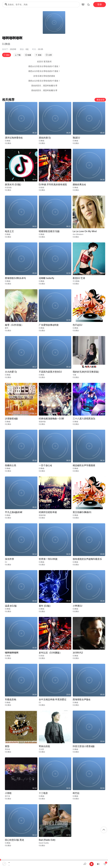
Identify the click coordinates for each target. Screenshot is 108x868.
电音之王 (9, 231)
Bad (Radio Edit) (47, 840)
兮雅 (74, 375)
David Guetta (44, 843)
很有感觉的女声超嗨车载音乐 (87, 559)
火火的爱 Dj (11, 372)
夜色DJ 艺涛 (79, 278)
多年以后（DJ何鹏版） (50, 653)
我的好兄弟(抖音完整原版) (86, 372)
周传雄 (7, 749)
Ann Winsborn (78, 234)
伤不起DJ (77, 325)
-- (9, 862)
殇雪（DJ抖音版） (14, 325)
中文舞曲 (76, 281)
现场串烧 (42, 422)
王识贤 (41, 749)
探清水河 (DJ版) (13, 185)
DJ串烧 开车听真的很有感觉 (53, 185)
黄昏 (7, 746)
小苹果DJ (77, 606)
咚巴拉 (76, 793)
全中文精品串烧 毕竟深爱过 (53, 699)
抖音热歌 (8, 188)
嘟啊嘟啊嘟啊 (12, 653)
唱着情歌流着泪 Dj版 (49, 231)
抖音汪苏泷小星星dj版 (84, 746)
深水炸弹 (9, 559)
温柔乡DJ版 (11, 606)
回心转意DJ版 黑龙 (14, 840)
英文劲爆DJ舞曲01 (82, 512)
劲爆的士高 (11, 465)
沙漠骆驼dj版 (11, 419)
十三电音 (43, 793)
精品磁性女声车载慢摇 (84, 465)
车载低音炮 (11, 699)
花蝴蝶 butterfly (46, 278)
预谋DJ (76, 138)
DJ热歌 (42, 188)
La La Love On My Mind (85, 231)
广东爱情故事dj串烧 (49, 325)
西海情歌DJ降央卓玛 (15, 278)
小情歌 (8, 793)
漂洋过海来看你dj (14, 138)
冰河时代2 (78, 653)
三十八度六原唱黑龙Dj (84, 419)
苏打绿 (7, 796)
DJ (6, 562)
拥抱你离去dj (79, 185)
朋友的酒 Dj (45, 138)
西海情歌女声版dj (81, 699)
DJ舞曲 (6, 44)
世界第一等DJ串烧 (48, 559)
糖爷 (7, 328)
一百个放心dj (45, 465)
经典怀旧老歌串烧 (48, 512)
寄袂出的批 (44, 746)
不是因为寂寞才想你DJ (50, 372)
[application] (54, 864)
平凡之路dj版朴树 (14, 512)
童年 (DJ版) (45, 606)
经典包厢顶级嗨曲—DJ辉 (51, 419)
